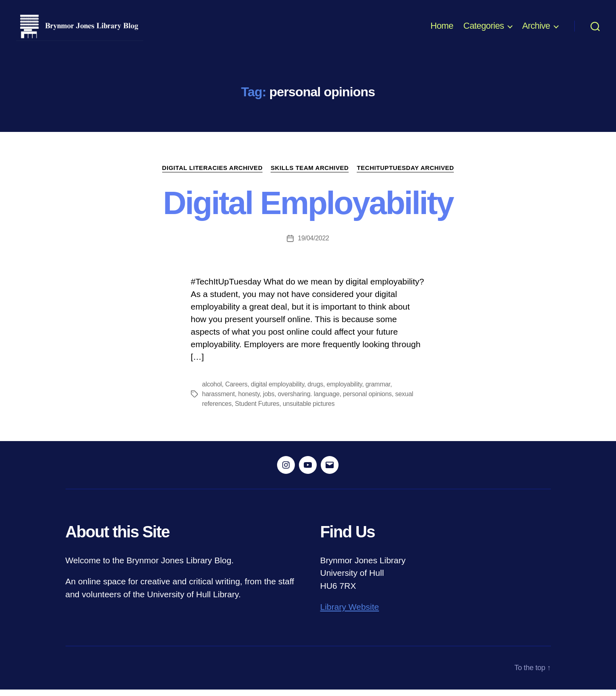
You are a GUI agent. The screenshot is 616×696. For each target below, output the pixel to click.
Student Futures (257, 410)
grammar (378, 391)
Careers (236, 391)
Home (442, 29)
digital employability (277, 391)
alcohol (212, 391)
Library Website (350, 614)
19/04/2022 (313, 245)
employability (344, 391)
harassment (219, 400)
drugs (315, 391)
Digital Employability (308, 209)
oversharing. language (309, 400)
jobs (269, 400)
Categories (484, 29)
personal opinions (367, 400)
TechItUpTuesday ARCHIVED (405, 174)
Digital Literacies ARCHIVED (213, 174)
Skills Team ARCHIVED (310, 174)
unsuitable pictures (309, 410)
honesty (249, 400)
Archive (536, 29)
